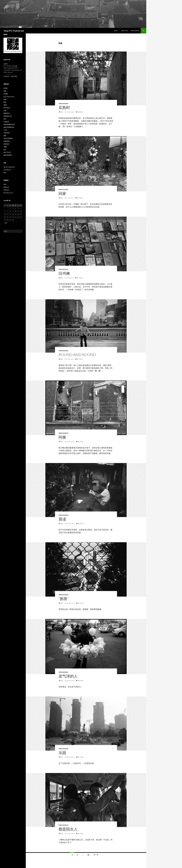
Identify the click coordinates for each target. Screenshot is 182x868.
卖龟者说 (6, 144)
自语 (5, 173)
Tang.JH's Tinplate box (14, 31)
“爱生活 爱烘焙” (8, 138)
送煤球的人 (7, 141)
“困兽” (64, 599)
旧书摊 (64, 273)
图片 (62, 112)
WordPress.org (8, 193)
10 (88, 855)
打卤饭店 (6, 122)
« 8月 (6, 223)
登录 (5, 184)
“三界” (5, 130)
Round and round (77, 355)
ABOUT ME (124, 31)
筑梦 (5, 136)
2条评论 (80, 112)
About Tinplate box (9, 167)
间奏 (62, 437)
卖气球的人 (68, 676)
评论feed (6, 190)
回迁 (5, 150)
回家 (62, 193)
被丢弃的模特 (8, 155)
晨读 (62, 519)
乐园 (62, 753)
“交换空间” (7, 133)
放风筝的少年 (8, 116)
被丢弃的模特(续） (9, 127)
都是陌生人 (68, 829)
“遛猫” (5, 147)
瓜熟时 (64, 107)
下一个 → (97, 855)
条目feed (6, 187)
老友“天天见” (7, 152)
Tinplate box (135, 31)
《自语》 (116, 31)
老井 (5, 119)
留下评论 (80, 198)
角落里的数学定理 (9, 124)
